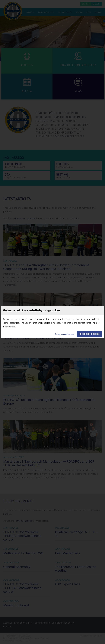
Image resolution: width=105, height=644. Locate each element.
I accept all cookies (89, 334)
